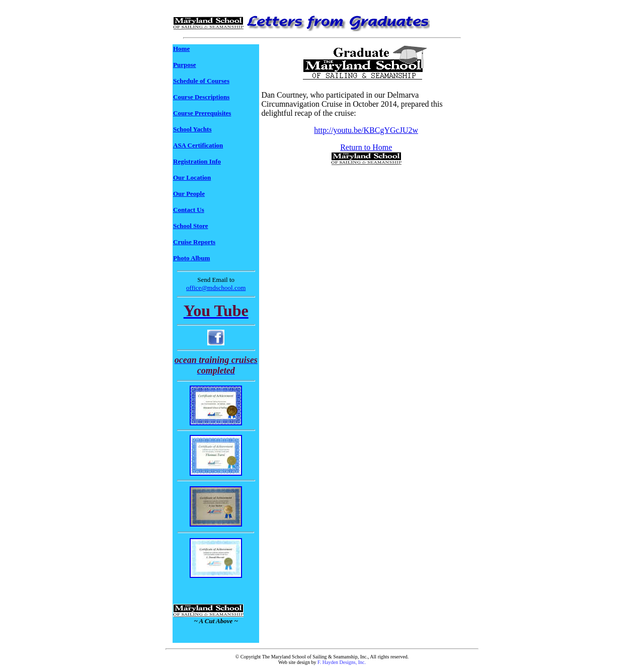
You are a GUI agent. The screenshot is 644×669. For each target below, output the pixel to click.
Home (181, 49)
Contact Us (189, 210)
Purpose (185, 65)
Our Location (192, 177)
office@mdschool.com (216, 288)
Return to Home (366, 147)
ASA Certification (198, 145)
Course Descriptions (201, 97)
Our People (189, 194)
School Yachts (192, 129)
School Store (190, 226)
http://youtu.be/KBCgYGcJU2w (366, 130)
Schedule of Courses (201, 81)
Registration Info (197, 161)
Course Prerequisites (202, 113)
